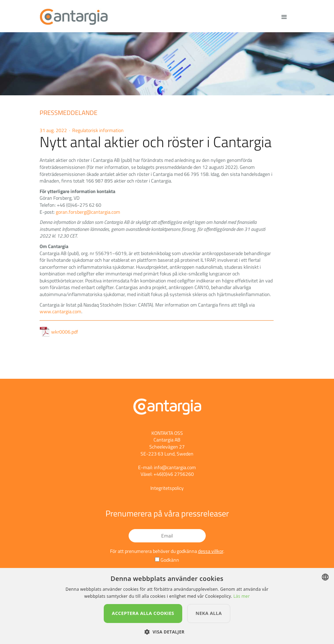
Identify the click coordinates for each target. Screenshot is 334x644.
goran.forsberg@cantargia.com (88, 212)
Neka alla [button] (209, 613)
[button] (167, 632)
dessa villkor (211, 551)
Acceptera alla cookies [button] (143, 613)
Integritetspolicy (167, 488)
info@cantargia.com (175, 467)
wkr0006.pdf (59, 332)
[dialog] (167, 606)
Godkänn (170, 560)
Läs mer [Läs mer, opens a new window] (242, 596)
